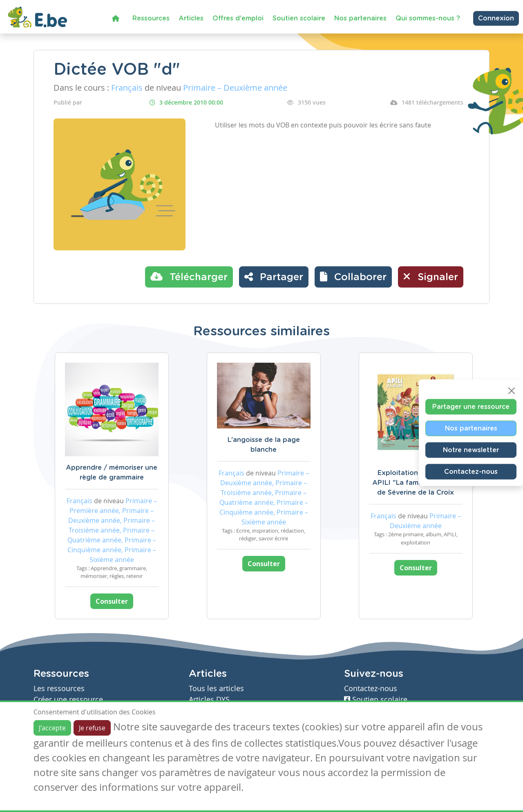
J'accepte (52, 728)
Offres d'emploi (238, 18)
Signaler (431, 277)
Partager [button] (274, 277)
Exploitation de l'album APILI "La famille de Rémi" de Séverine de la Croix (416, 483)
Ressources (151, 18)
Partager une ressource (471, 407)
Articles (191, 18)
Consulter (112, 601)
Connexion (496, 18)
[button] (353, 277)
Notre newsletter (471, 450)
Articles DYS (209, 699)
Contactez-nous (471, 472)
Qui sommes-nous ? (428, 18)
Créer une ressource (68, 699)
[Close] (512, 391)
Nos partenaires (360, 18)
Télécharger (189, 277)
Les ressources (59, 688)
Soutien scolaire (299, 18)
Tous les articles (216, 688)
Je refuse (92, 728)
